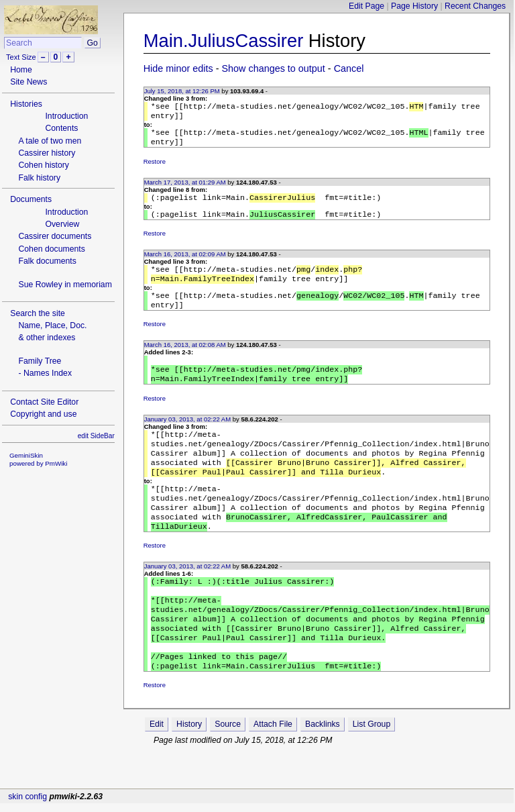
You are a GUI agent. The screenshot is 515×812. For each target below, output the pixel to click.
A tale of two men (50, 141)
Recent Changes (475, 6)
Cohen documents (51, 249)
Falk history (39, 178)
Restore (155, 167)
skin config (27, 805)
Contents (61, 128)
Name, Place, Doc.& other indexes (52, 332)
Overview (62, 224)
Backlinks (323, 768)
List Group (371, 768)
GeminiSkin (26, 455)
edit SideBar (96, 436)
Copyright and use (43, 414)
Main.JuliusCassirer (224, 41)
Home (21, 70)
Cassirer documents (55, 236)
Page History (414, 6)
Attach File (273, 768)
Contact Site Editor (44, 402)
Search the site (38, 313)
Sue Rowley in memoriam (65, 285)
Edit (157, 768)
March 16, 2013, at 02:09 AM (185, 262)
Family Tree (40, 361)
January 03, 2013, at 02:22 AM (187, 437)
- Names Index (45, 373)
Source (228, 768)
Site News (28, 82)
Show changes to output (274, 68)
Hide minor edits (178, 68)
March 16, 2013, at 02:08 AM (185, 358)
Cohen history (44, 165)
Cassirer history (47, 153)
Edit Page (366, 6)
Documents (31, 199)
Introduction (66, 116)
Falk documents (47, 261)
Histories (26, 104)
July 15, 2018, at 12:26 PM (182, 91)
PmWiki (56, 463)
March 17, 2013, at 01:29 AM (185, 188)
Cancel (349, 68)
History (189, 768)
